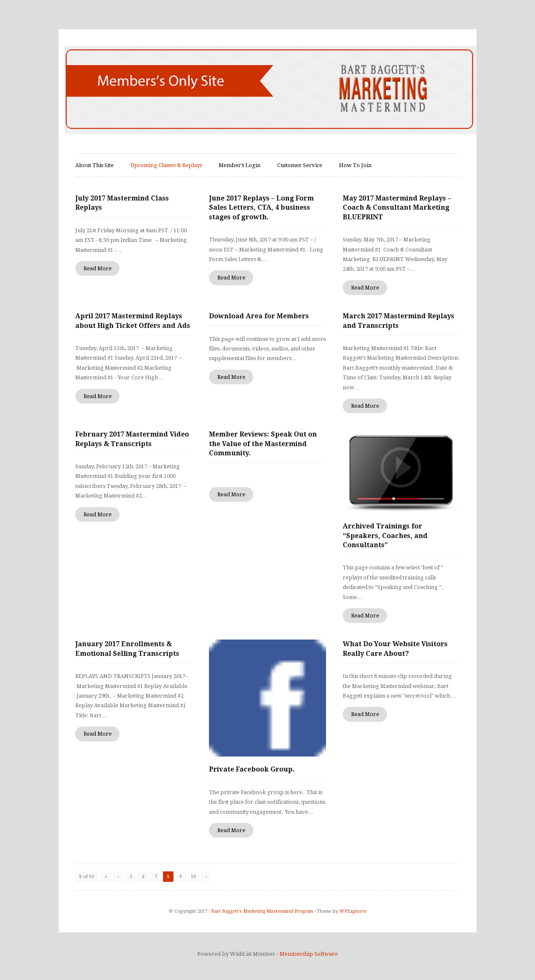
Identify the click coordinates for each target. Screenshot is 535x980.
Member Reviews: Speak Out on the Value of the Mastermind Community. (263, 444)
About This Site (94, 165)
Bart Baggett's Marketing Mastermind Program (262, 911)
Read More (98, 268)
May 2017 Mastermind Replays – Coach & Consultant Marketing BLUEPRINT (397, 208)
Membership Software (309, 954)
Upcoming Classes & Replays (166, 165)
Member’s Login (239, 165)
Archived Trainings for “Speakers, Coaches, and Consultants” (385, 536)
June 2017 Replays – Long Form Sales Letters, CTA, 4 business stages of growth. (261, 208)
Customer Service (300, 165)
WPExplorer (353, 911)
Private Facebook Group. (252, 769)
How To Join (355, 165)
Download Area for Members (259, 316)
